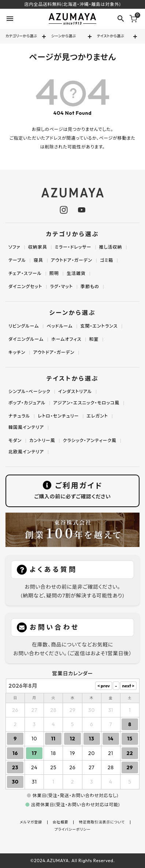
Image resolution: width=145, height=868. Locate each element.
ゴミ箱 (107, 260)
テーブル (17, 260)
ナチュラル (19, 416)
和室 (94, 339)
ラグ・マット (61, 286)
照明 (54, 273)
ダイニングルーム (26, 339)
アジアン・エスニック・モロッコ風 (86, 403)
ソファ (14, 247)
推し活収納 (110, 247)
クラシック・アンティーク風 (90, 440)
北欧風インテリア (26, 452)
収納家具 (38, 247)
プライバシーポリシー (73, 830)
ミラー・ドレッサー (73, 247)
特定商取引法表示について (102, 822)
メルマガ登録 (31, 822)
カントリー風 (42, 440)
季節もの (90, 286)
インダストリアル (75, 391)
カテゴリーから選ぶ (21, 36)
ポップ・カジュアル (27, 403)
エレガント (97, 416)
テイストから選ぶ (111, 36)
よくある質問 (53, 569)
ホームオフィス (66, 339)
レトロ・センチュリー (58, 416)
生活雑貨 (76, 273)
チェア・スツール (25, 273)
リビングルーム (24, 326)
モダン (15, 440)
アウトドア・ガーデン (72, 260)
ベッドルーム (60, 326)
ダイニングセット (25, 286)
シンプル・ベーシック (29, 391)
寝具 (38, 260)
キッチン (17, 352)
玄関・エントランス (99, 326)
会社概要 (61, 822)
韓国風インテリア (26, 427)
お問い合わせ (55, 627)
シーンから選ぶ (64, 36)
